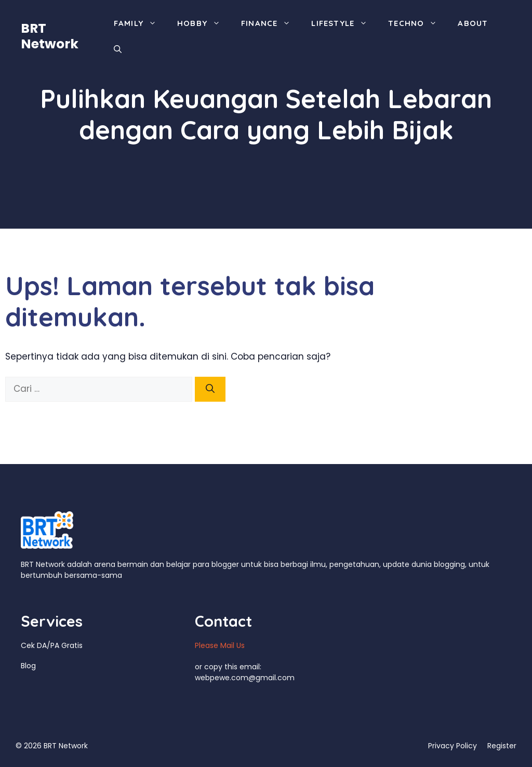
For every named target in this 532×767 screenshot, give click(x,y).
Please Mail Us (220, 645)
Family (140, 23)
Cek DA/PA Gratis (52, 645)
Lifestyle (344, 23)
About (473, 23)
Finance (271, 23)
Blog (28, 666)
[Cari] (210, 389)
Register (502, 746)
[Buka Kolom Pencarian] (118, 49)
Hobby (204, 23)
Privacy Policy (453, 746)
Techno (418, 23)
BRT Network (50, 36)
